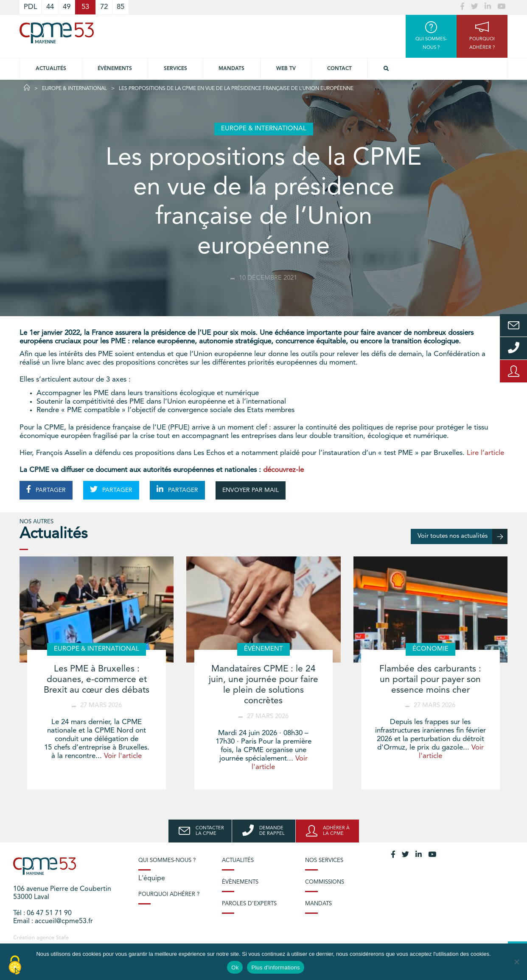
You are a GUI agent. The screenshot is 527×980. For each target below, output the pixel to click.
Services (175, 69)
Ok (235, 967)
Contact (339, 69)
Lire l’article (485, 453)
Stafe (62, 938)
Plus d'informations (275, 967)
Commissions (325, 882)
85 (121, 7)
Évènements (115, 69)
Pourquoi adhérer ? (169, 894)
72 (104, 7)
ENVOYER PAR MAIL (251, 490)
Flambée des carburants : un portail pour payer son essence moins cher (430, 680)
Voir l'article (123, 756)
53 (85, 7)
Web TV (286, 69)
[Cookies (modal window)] (15, 966)
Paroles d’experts (249, 904)
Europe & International (74, 89)
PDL (31, 7)
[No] (516, 962)
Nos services (324, 861)
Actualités (51, 69)
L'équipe (152, 879)
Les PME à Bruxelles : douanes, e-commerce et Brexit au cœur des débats (97, 680)
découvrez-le (283, 470)
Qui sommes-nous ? (167, 861)
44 (50, 7)
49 (67, 7)
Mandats (231, 69)
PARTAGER (46, 489)
